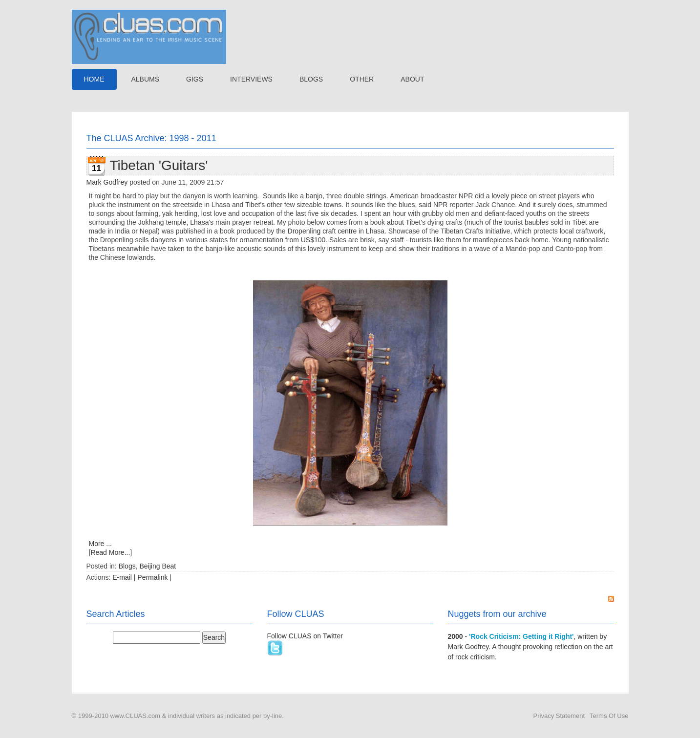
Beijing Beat (158, 566)
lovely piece (509, 196)
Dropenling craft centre (323, 231)
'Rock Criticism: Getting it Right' (521, 636)
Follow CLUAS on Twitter (305, 636)
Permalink (152, 577)
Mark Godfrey (107, 182)
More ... (100, 544)
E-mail (122, 577)
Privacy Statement (559, 716)
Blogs (127, 566)
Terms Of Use (609, 716)
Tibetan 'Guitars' (159, 165)
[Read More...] (111, 552)
